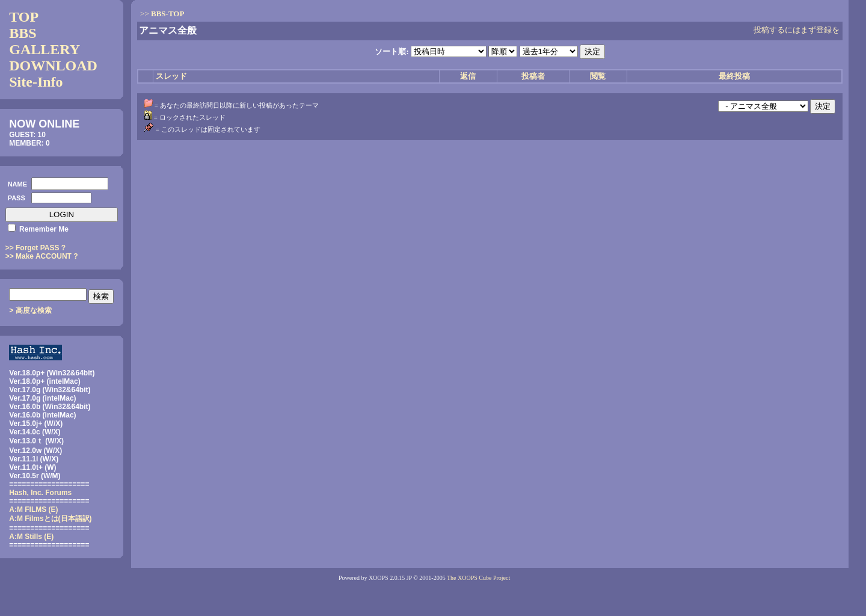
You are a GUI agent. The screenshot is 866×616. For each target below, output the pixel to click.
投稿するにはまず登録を (797, 30)
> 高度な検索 (30, 310)
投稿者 (533, 76)
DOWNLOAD (53, 66)
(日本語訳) (50, 519)
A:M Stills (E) (31, 537)
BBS (23, 33)
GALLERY (45, 49)
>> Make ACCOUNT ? (42, 256)
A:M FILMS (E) (33, 510)
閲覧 (598, 76)
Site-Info (36, 82)
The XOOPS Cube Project (478, 578)
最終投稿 (734, 76)
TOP (24, 17)
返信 (468, 76)
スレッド (171, 76)
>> (162, 14)
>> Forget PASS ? (35, 248)
